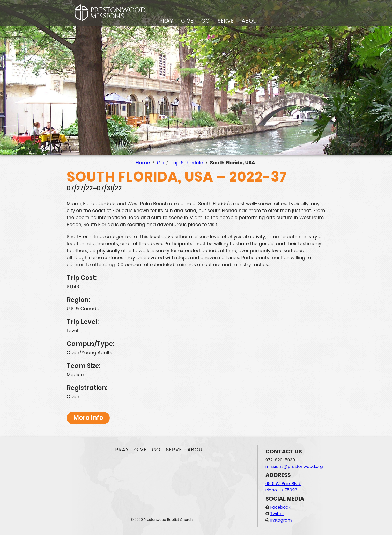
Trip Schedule (187, 163)
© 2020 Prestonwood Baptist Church (162, 520)
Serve (226, 21)
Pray (167, 21)
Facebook (280, 507)
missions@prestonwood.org (294, 467)
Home (143, 163)
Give (187, 21)
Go (206, 21)
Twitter (277, 514)
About (251, 21)
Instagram (281, 520)
